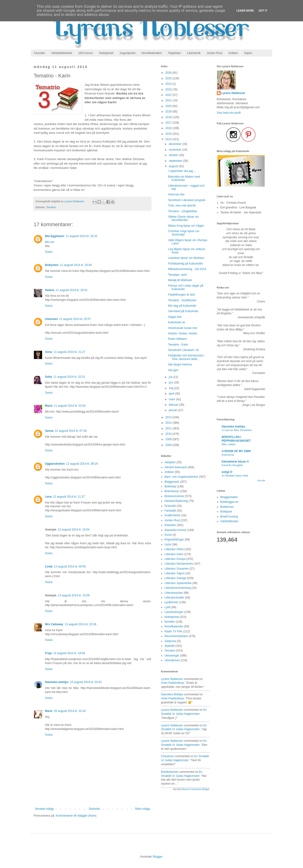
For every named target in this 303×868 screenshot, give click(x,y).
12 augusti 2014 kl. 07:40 (71, 431)
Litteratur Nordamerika (179, 564)
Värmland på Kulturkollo (183, 311)
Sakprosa (171, 641)
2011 (169, 428)
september (176, 161)
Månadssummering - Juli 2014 (187, 269)
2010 (169, 434)
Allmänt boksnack (176, 467)
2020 (169, 106)
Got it (263, 11)
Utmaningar (172, 656)
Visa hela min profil (229, 113)
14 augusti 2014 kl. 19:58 (69, 653)
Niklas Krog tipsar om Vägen (186, 226)
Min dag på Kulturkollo (182, 306)
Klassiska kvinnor (176, 530)
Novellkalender (174, 626)
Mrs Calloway (54, 624)
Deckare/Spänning (176, 501)
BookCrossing (229, 517)
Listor (168, 544)
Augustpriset (127, 53)
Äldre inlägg (142, 809)
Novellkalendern (152, 53)
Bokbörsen (227, 507)
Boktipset (226, 512)
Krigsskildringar (174, 540)
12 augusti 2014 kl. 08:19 (82, 464)
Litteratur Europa (175, 559)
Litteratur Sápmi (175, 573)
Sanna (49, 431)
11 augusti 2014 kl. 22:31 (69, 377)
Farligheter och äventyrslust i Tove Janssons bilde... (186, 357)
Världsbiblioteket (62, 53)
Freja (48, 653)
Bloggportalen (229, 497)
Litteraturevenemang (178, 588)
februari (174, 405)
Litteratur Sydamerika (178, 583)
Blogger (158, 857)
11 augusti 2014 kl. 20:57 (75, 319)
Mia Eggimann (55, 236)
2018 (169, 117)
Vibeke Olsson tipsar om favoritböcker (183, 218)
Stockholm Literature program (187, 200)
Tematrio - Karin (178, 345)
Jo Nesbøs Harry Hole (235, 476)
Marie (49, 711)
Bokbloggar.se (229, 502)
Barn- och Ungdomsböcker (181, 477)
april (172, 394)
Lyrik (167, 607)
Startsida (94, 809)
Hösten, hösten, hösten (183, 333)
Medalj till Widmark (180, 280)
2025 (169, 78)
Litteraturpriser (174, 593)
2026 (169, 73)
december (176, 144)
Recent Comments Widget (196, 789)
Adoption (170, 462)
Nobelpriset (106, 53)
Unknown (51, 319)
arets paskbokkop (172, 683)
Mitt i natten (229, 444)
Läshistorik (194, 53)
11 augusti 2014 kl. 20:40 (76, 265)
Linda (49, 567)
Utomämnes (172, 660)
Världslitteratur (229, 521)
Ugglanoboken (55, 464)
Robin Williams (177, 339)
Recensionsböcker (176, 636)
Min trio (50, 242)
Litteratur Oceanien (177, 569)
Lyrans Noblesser (172, 679)
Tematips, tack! (178, 275)
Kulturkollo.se (177, 322)
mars (172, 399)
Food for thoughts (232, 465)
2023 (169, 90)
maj (172, 388)
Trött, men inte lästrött (182, 206)
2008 (169, 445)
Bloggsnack (172, 482)
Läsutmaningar (174, 612)
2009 (169, 439)
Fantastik (170, 511)
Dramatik (170, 506)
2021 (169, 100)
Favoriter (39, 53)
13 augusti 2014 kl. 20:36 (80, 624)
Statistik (169, 646)
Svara (49, 252)
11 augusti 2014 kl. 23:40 (70, 406)
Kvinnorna (228, 455)
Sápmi (248, 53)
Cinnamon (167, 756)
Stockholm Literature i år (183, 350)
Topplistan (174, 53)
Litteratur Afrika (174, 549)
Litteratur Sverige (175, 578)
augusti (174, 166)
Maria (49, 406)
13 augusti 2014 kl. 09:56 (70, 567)
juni (171, 382)
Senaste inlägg (44, 809)
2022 (169, 95)
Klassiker (170, 525)
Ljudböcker (172, 602)
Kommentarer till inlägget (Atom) (76, 816)
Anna (49, 352)
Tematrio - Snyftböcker (182, 300)
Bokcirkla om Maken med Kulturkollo (184, 178)
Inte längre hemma (180, 364)
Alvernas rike (176, 194)
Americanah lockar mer (183, 328)
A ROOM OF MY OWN (236, 451)
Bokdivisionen (170, 772)
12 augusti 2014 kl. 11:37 (69, 497)
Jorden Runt (214, 53)
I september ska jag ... (182, 171)
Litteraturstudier (174, 598)
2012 (169, 423)
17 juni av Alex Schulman (237, 430)
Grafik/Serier (172, 515)
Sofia (48, 377)
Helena (50, 290)
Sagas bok (175, 317)
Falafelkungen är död (181, 295)
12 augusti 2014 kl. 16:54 (74, 530)
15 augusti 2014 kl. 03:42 (86, 682)
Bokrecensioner (174, 496)
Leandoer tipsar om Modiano (186, 258)
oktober (174, 155)
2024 (169, 84)
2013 (169, 417)
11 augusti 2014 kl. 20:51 (71, 290)
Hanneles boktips (57, 682)
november (176, 150)
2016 (169, 128)
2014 (169, 139)
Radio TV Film (174, 631)
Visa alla (261, 481)
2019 (169, 112)
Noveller (170, 622)
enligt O (227, 472)
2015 (169, 134)
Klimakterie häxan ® (235, 462)
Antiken (233, 53)
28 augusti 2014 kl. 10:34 (70, 711)
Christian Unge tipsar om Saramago (184, 233)
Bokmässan (172, 491)
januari (173, 410)
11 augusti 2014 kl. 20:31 (81, 236)
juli (171, 377)
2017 (169, 123)
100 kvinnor (85, 53)
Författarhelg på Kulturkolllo (185, 264)
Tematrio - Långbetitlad (183, 211)
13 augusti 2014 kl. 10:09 (74, 595)
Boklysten (52, 265)
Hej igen (173, 370)
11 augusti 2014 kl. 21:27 (69, 352)
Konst (168, 535)
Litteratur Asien (174, 554)
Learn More (245, 11)
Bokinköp (170, 486)
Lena (48, 497)
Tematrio (51, 207)
